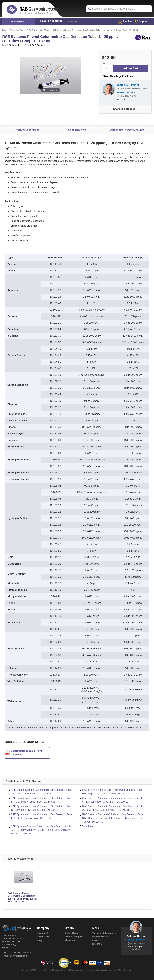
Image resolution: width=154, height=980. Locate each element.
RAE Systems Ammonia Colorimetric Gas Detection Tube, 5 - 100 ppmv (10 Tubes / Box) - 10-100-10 (113, 800)
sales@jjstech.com (18, 956)
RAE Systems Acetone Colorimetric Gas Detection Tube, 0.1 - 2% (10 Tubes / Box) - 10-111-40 (41, 792)
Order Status (72, 933)
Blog (39, 940)
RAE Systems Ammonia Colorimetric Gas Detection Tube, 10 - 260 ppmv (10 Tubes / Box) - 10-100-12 (42, 808)
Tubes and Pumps (18, 30)
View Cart (70, 940)
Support (142, 21)
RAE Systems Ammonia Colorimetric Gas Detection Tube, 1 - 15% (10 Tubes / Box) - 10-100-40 (42, 816)
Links (95, 940)
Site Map (97, 944)
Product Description (27, 130)
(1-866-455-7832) (72, 22)
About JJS (43, 933)
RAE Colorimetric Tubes (39, 30)
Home (5, 30)
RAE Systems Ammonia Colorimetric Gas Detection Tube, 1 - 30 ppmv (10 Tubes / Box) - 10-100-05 (42, 800)
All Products (17, 22)
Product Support (74, 937)
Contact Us (43, 937)
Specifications (77, 130)
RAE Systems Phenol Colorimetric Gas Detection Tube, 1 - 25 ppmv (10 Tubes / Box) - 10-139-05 (22, 897)
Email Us (121, 100)
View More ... (89, 826)
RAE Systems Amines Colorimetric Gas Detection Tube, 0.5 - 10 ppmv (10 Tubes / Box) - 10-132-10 (112, 792)
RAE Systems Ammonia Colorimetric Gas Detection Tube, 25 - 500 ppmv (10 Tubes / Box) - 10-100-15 (113, 808)
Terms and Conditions (104, 933)
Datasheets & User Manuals (127, 130)
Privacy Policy (100, 937)
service (125, 21)
